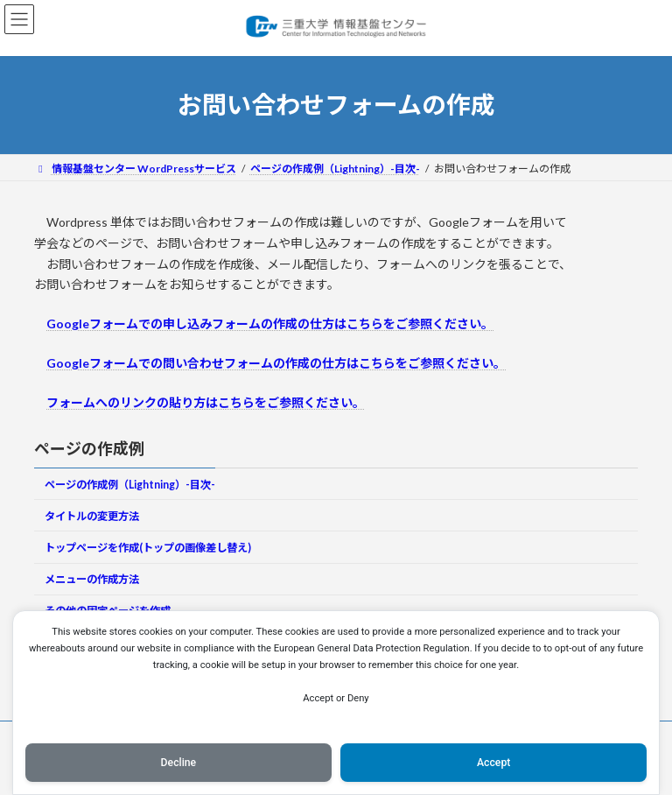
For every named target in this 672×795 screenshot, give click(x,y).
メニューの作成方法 (92, 579)
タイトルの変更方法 (92, 515)
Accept (493, 763)
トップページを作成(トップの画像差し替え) (148, 548)
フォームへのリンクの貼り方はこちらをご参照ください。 (206, 402)
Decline (179, 763)
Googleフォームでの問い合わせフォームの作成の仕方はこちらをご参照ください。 (276, 363)
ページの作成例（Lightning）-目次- (130, 484)
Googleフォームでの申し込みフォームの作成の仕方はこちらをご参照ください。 (270, 324)
